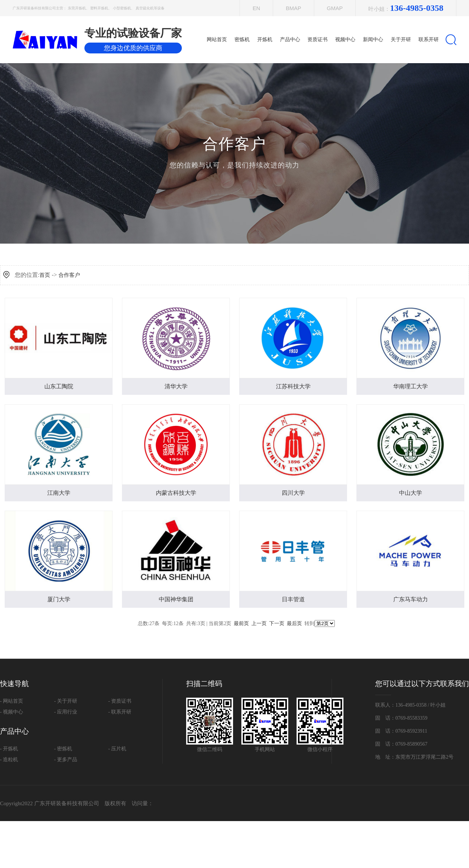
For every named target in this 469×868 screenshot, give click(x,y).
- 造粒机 (9, 760)
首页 (45, 275)
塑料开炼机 (99, 8)
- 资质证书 (120, 701)
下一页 (277, 623)
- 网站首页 (12, 701)
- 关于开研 (66, 701)
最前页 (241, 623)
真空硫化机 (145, 8)
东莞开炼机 (77, 8)
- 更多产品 (66, 760)
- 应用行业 (66, 712)
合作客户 (69, 275)
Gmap (335, 8)
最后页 (294, 623)
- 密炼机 (63, 749)
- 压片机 (117, 749)
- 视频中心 (12, 712)
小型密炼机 (122, 8)
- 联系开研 (120, 712)
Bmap (293, 8)
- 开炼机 (9, 749)
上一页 (259, 623)
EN (256, 8)
